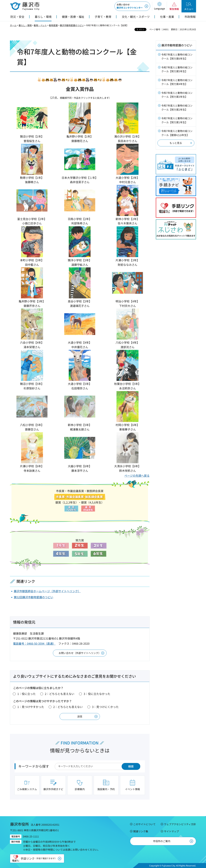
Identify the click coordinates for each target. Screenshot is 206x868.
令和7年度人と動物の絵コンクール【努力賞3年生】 (177, 95)
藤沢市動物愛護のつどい (72, 25)
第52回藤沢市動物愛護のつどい (34, 597)
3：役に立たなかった (97, 694)
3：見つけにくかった (105, 707)
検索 (131, 766)
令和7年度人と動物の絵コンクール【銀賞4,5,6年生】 (177, 133)
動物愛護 (53, 25)
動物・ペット (40, 25)
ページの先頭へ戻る (137, 475)
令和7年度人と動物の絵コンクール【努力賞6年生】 (177, 56)
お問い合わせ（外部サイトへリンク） (80, 653)
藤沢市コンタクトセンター (130, 6)
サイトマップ (171, 831)
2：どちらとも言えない (60, 694)
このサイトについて (144, 824)
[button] (159, 6)
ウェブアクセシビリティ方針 (180, 824)
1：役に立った (27, 694)
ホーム (13, 25)
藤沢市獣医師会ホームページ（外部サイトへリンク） (47, 591)
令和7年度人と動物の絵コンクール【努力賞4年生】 (177, 82)
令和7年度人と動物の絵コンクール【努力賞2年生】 (177, 107)
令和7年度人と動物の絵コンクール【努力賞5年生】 (177, 69)
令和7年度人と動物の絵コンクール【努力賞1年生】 (177, 120)
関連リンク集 (141, 831)
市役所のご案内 (162, 841)
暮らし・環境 (25, 25)
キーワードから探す (34, 766)
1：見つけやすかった (31, 707)
